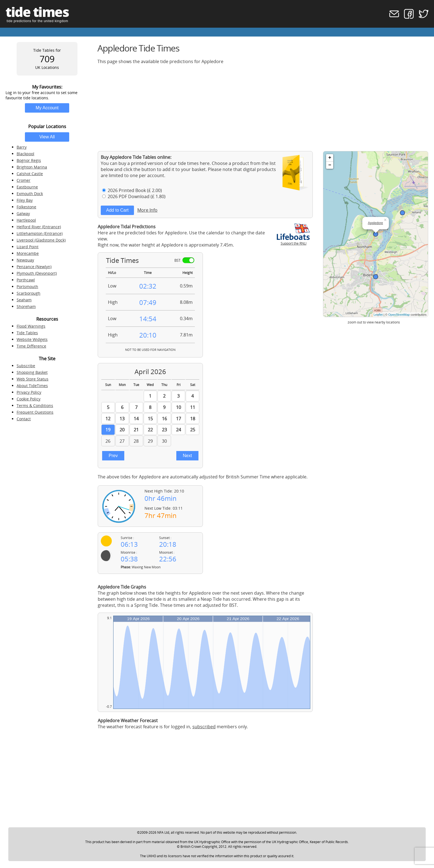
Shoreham (26, 306)
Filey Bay (25, 200)
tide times (37, 12)
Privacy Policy (29, 392)
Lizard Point (28, 247)
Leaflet (378, 315)
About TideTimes (32, 386)
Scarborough (29, 293)
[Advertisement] (263, 108)
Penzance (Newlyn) (34, 267)
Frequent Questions (35, 412)
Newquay (25, 260)
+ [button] (330, 158)
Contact (24, 419)
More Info (147, 210)
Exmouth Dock (30, 194)
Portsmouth (27, 287)
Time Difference (31, 346)
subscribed (204, 727)
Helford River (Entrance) (39, 227)
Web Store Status (33, 379)
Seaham (24, 300)
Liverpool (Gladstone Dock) (41, 240)
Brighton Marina (32, 167)
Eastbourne (27, 187)
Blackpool (25, 154)
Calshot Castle (30, 174)
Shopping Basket (32, 372)
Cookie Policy (29, 399)
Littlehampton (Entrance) (40, 233)
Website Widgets (32, 339)
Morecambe (28, 253)
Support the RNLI (293, 241)
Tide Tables (27, 333)
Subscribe (26, 366)
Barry (22, 147)
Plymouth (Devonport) (37, 273)
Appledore (375, 223)
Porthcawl (26, 280)
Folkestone (26, 207)
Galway (23, 213)
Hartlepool (26, 220)
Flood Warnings (31, 326)
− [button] (330, 165)
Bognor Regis (29, 160)
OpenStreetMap (399, 315)
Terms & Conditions (35, 406)
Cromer (24, 180)
